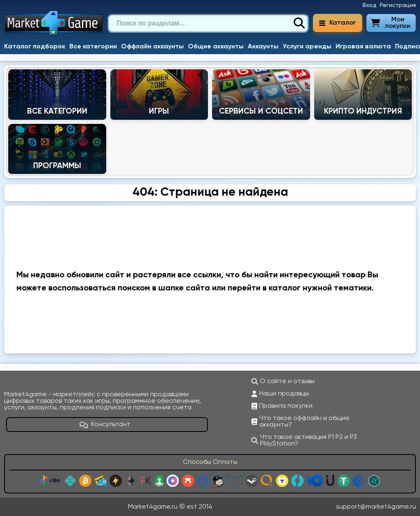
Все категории (93, 47)
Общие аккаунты (216, 47)
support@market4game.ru (376, 507)
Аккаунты (263, 47)
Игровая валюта (363, 47)
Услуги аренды (307, 47)
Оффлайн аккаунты (152, 47)
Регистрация (398, 5)
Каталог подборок (35, 47)
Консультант (105, 425)
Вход (370, 5)
